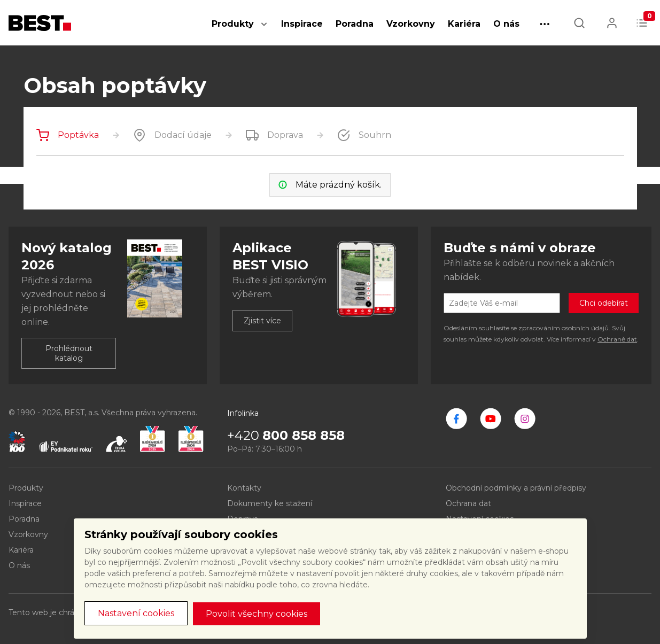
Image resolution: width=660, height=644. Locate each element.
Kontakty (244, 488)
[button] (264, 30)
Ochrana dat (468, 503)
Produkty (233, 24)
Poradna (355, 24)
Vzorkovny (411, 24)
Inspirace (302, 24)
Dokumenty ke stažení (270, 503)
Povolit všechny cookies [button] (257, 614)
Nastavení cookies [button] (136, 613)
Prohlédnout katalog (69, 353)
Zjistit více (262, 321)
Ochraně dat (617, 339)
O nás (506, 24)
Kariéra (464, 24)
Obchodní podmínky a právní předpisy (516, 488)
